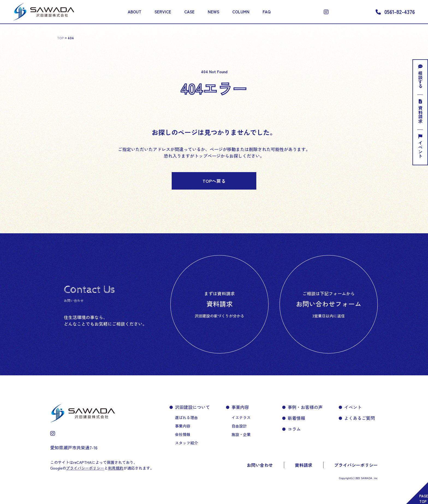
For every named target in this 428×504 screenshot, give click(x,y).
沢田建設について (192, 407)
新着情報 (296, 418)
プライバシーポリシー (356, 465)
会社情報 (183, 434)
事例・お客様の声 (305, 407)
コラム (294, 429)
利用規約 (116, 468)
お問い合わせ (260, 465)
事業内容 (183, 426)
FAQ (267, 12)
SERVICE (163, 12)
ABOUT (135, 12)
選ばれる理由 (186, 417)
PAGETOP (424, 499)
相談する (420, 76)
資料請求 (420, 111)
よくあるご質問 (359, 418)
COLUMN (241, 12)
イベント (420, 146)
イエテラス (241, 417)
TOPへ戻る (214, 181)
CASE (189, 12)
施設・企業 (241, 434)
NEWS (213, 12)
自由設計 (239, 426)
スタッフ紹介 (186, 443)
